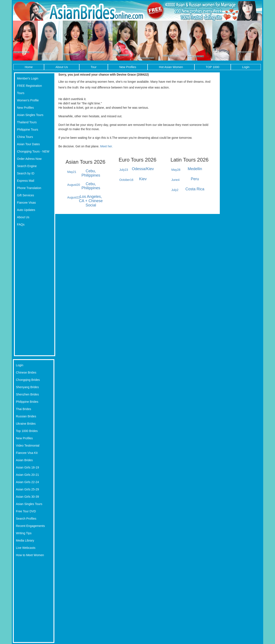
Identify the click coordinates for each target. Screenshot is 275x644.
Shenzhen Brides (27, 394)
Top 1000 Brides (27, 431)
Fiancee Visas (26, 203)
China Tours (25, 137)
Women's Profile (28, 100)
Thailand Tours (27, 122)
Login (246, 67)
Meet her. (106, 146)
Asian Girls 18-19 (27, 467)
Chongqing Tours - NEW (33, 151)
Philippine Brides (27, 402)
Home (29, 67)
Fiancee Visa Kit (27, 453)
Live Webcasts (26, 548)
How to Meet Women (30, 555)
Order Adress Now (29, 159)
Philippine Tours (28, 130)
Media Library (25, 540)
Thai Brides (24, 409)
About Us (62, 67)
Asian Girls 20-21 (27, 475)
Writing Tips (24, 533)
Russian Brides (26, 416)
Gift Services (25, 195)
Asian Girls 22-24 (27, 482)
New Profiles (128, 67)
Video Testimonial (28, 446)
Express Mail (26, 181)
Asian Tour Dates (28, 144)
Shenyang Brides (27, 387)
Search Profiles (26, 519)
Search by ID (26, 173)
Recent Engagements (30, 526)
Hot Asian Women (171, 67)
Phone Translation (29, 188)
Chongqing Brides (28, 380)
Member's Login (28, 78)
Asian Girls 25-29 (27, 489)
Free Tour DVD (26, 511)
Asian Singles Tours (30, 115)
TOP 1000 (213, 67)
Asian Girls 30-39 (27, 497)
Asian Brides (24, 460)
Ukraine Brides (26, 424)
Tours (21, 93)
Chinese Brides (26, 372)
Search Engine (27, 166)
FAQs (21, 224)
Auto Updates (26, 210)
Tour (94, 67)
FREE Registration (29, 86)
